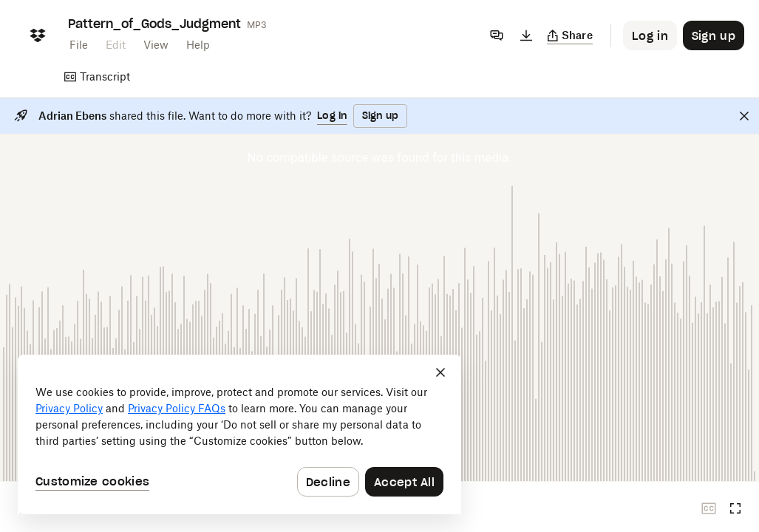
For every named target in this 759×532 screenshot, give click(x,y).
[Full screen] (735, 508)
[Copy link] (570, 35)
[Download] (526, 35)
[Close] (744, 116)
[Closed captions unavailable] (709, 508)
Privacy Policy (69, 408)
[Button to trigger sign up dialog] (714, 35)
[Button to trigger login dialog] (650, 35)
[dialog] (239, 434)
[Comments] (497, 35)
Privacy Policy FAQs (177, 408)
